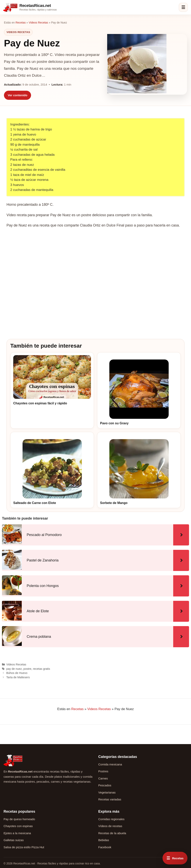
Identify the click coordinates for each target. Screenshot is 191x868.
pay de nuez (14, 669)
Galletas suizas (14, 840)
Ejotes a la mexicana (17, 833)
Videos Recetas (38, 23)
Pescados (105, 785)
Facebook (105, 847)
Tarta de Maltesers (18, 677)
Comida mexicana (110, 764)
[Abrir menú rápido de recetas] (175, 858)
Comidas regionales (111, 819)
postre (27, 669)
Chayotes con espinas (18, 826)
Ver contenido (17, 95)
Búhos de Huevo (17, 673)
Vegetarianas (107, 792)
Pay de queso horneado (19, 819)
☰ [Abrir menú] (183, 7)
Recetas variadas (110, 799)
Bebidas (104, 840)
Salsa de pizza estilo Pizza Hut (24, 847)
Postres (103, 771)
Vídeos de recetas (110, 826)
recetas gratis (42, 669)
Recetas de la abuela (112, 833)
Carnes (103, 778)
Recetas (20, 23)
